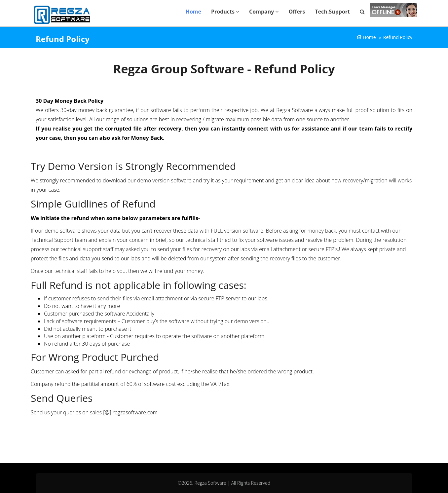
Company (264, 12)
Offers (297, 12)
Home (193, 12)
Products (225, 12)
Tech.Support (332, 12)
